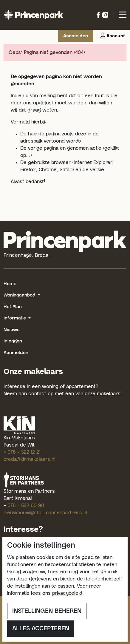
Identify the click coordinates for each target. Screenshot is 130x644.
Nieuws (11, 330)
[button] (112, 36)
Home (10, 284)
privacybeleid (67, 593)
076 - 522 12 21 (24, 452)
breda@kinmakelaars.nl (30, 459)
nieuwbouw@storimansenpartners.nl (45, 513)
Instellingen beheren (47, 611)
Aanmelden (16, 353)
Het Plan (13, 307)
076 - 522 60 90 (26, 506)
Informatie (15, 318)
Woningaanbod (20, 295)
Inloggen (13, 341)
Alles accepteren (41, 628)
